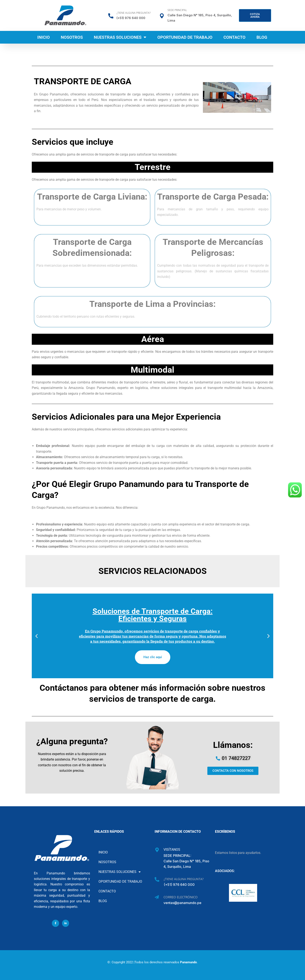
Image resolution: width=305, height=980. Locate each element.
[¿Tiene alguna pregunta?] (111, 16)
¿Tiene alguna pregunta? (134, 13)
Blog (262, 37)
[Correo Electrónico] (157, 897)
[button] (37, 636)
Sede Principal (177, 10)
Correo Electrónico (181, 897)
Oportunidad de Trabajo (185, 37)
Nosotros (72, 37)
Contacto (234, 37)
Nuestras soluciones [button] (120, 37)
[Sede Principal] (162, 16)
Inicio (44, 37)
